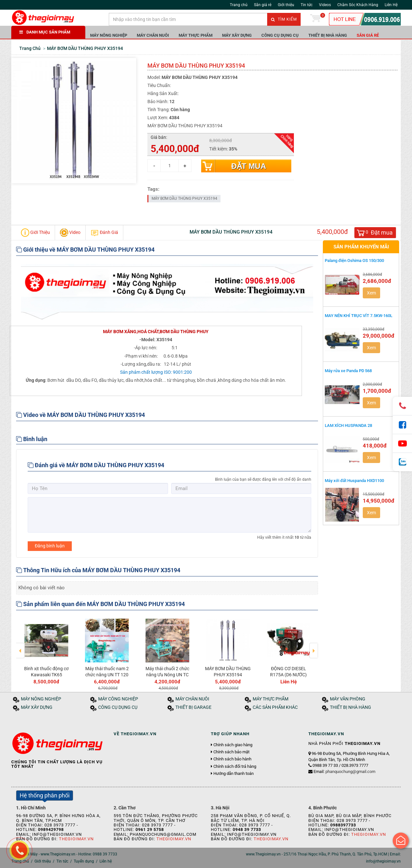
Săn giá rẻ (263, 5)
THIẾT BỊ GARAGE (193, 707)
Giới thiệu (286, 5)
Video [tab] (70, 233)
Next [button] (314, 646)
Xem (371, 293)
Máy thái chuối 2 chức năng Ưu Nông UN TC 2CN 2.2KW (167, 674)
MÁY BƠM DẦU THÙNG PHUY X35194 (184, 198)
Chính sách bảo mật (231, 752)
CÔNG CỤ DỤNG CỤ (280, 35)
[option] (46, 650)
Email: (344, 772)
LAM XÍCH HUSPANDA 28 (348, 425)
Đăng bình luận (50, 546)
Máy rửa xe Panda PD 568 (348, 371)
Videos (325, 5)
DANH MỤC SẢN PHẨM (45, 32)
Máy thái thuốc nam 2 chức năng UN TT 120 (107, 671)
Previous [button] (20, 646)
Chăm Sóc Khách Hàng (358, 5)
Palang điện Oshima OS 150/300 (354, 260)
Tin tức (307, 5)
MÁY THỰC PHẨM (196, 35)
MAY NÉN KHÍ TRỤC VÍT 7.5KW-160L (359, 316)
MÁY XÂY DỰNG (237, 35)
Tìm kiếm (284, 19)
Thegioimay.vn (76, 839)
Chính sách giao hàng (233, 745)
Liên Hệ (391, 5)
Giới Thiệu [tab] (35, 233)
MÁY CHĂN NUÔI (153, 35)
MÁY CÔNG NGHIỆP (118, 699)
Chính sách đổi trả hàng (235, 767)
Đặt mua (248, 166)
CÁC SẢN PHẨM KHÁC (275, 707)
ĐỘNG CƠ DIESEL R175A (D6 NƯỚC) (288, 671)
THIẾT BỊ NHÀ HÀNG (328, 35)
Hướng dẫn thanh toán (234, 774)
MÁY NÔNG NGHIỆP (109, 35)
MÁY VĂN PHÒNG (348, 699)
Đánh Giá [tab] (104, 233)
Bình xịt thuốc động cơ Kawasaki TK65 (46, 671)
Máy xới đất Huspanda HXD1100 (354, 481)
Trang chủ (239, 5)
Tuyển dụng (84, 861)
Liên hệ (106, 861)
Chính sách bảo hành (232, 759)
